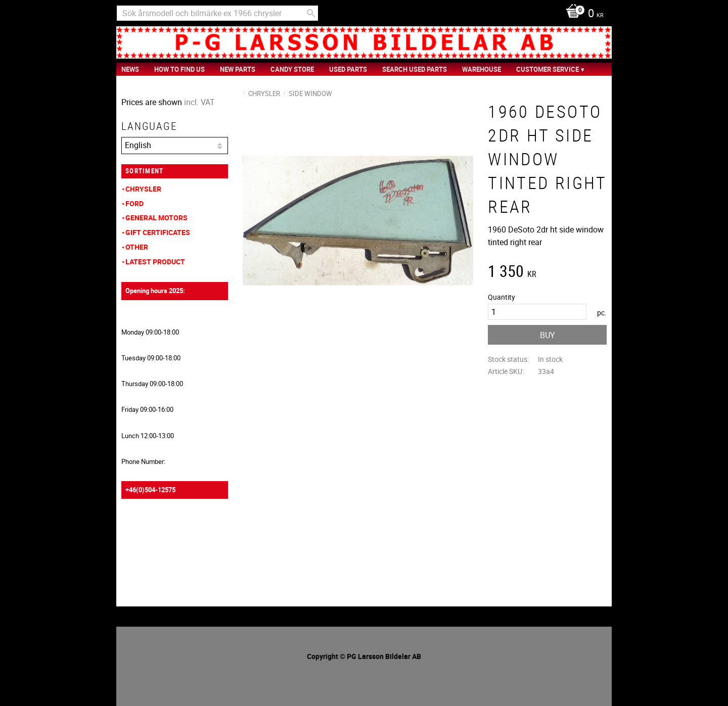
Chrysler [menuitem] (143, 189)
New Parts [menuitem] (238, 69)
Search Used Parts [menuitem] (415, 69)
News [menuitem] (130, 69)
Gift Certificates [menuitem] (158, 232)
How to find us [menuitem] (179, 69)
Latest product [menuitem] (155, 262)
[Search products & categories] (217, 13)
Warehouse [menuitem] (482, 69)
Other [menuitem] (137, 247)
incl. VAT (199, 102)
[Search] (311, 13)
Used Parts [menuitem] (348, 69)
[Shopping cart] (582, 14)
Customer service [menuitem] (548, 69)
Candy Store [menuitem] (292, 69)
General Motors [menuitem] (156, 218)
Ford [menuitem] (134, 203)
